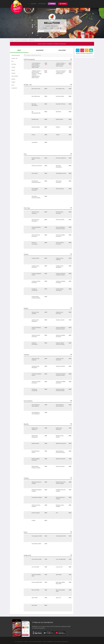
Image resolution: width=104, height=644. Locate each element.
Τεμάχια (13, 82)
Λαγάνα (13, 70)
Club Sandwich (15, 76)
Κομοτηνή (17, 40)
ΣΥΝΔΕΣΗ (63, 4)
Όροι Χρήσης (58, 642)
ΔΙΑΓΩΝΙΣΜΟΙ (42, 4)
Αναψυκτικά (14, 88)
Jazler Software (38, 642)
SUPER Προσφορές (16, 55)
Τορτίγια (13, 73)
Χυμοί (13, 85)
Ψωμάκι (13, 67)
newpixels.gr (51, 642)
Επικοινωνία (65, 642)
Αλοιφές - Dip (14, 58)
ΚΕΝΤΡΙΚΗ (34, 4)
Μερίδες (13, 79)
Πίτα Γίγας (14, 64)
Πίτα (12, 61)
